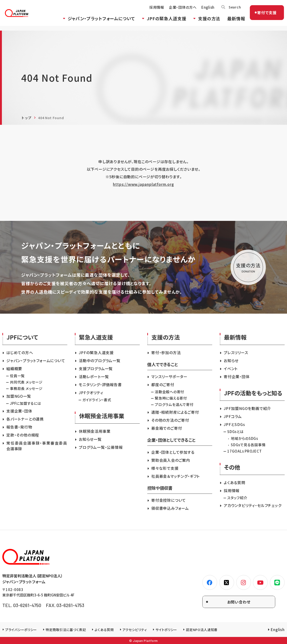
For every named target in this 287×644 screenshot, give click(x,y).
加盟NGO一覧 (19, 396)
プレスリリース (236, 352)
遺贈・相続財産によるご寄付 (175, 412)
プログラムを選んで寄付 (174, 404)
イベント (231, 369)
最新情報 (232, 22)
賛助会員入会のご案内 (171, 460)
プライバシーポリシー (21, 630)
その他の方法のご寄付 (170, 420)
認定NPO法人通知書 (202, 630)
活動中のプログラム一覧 (100, 360)
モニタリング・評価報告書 (100, 385)
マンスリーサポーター (169, 377)
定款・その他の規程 (23, 435)
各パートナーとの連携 (25, 419)
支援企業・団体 (19, 411)
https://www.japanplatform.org (143, 184)
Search (231, 11)
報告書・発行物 (19, 427)
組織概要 (14, 369)
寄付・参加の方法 (166, 352)
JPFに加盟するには (26, 403)
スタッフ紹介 (237, 498)
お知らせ (231, 360)
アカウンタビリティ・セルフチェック (253, 505)
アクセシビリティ (135, 630)
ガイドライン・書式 (97, 400)
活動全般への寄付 (169, 392)
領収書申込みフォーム (170, 508)
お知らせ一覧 (90, 439)
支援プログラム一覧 (96, 369)
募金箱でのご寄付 (167, 428)
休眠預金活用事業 (95, 431)
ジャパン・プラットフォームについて (97, 22)
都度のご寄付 (163, 385)
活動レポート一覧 (94, 377)
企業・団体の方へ (179, 11)
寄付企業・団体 (237, 377)
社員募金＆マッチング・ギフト (175, 476)
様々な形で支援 (165, 468)
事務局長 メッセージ (26, 388)
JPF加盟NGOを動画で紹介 (247, 408)
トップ (26, 118)
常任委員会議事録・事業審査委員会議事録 (37, 446)
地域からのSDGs (244, 438)
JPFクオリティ (91, 393)
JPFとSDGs (234, 424)
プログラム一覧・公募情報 (101, 447)
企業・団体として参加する (173, 452)
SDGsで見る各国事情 (248, 445)
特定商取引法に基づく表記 (66, 630)
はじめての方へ (20, 352)
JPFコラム (233, 416)
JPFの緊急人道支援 (163, 22)
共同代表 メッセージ (26, 382)
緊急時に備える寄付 (171, 398)
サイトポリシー (166, 630)
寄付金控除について (169, 500)
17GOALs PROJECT (244, 451)
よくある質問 (235, 482)
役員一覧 (17, 376)
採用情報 (153, 11)
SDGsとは (235, 431)
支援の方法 (205, 22)
